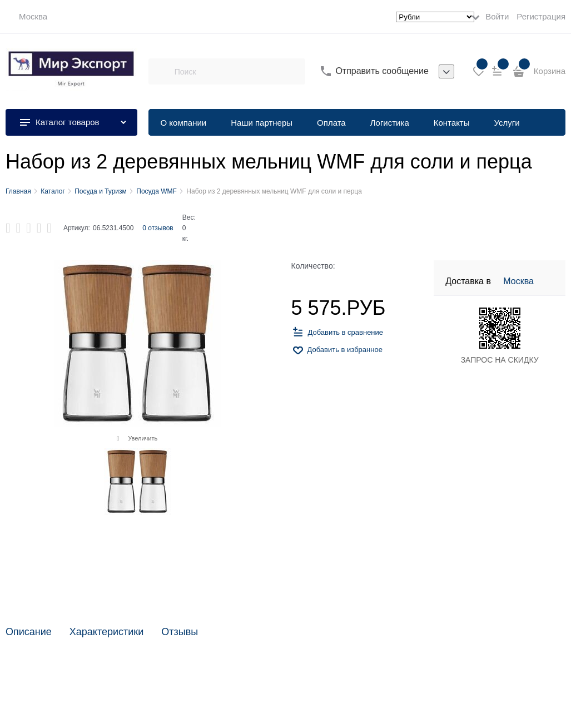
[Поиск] (161, 71)
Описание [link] (29, 632)
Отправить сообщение (382, 71)
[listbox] (446, 72)
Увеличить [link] (143, 438)
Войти (497, 16)
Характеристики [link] (106, 632)
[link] (26, 17)
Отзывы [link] (180, 632)
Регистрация (541, 16)
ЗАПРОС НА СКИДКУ (500, 360)
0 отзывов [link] (158, 228)
